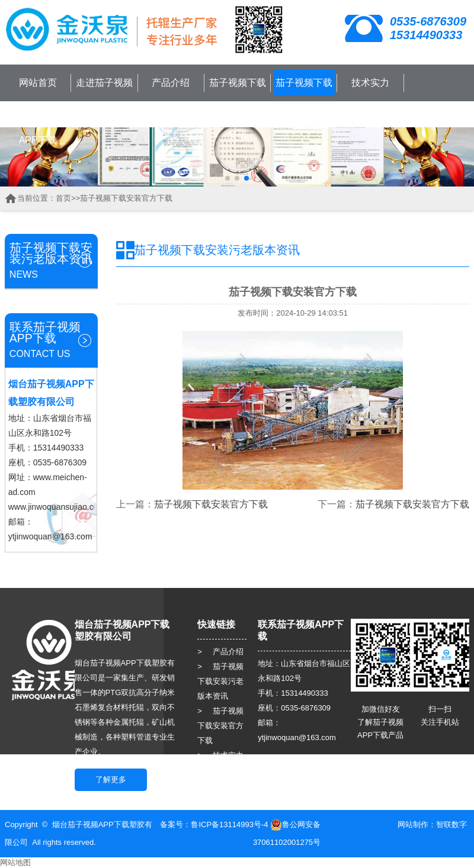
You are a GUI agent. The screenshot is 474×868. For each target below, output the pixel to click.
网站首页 (38, 83)
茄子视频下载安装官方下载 (304, 96)
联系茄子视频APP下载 (38, 127)
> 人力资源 (220, 785)
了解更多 (111, 779)
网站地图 (15, 862)
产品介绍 (171, 83)
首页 (63, 198)
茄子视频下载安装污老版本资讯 (238, 109)
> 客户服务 (220, 770)
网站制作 (413, 824)
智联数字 (451, 824)
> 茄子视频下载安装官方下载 (220, 726)
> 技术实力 (220, 755)
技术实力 (370, 83)
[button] (228, 178)
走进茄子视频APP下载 (104, 96)
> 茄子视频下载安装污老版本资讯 (220, 681)
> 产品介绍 (220, 652)
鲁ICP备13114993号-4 (229, 824)
